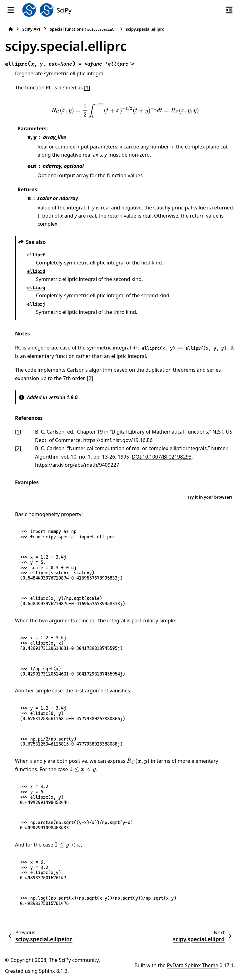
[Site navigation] (11, 10)
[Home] (11, 29)
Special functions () (83, 29)
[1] (87, 88)
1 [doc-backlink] (18, 432)
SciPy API (31, 29)
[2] (90, 378)
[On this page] (229, 10)
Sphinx (47, 971)
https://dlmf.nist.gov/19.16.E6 (118, 440)
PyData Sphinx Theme (192, 965)
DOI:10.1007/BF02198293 (162, 457)
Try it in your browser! (210, 497)
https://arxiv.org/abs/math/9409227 (77, 465)
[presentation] (125, 111)
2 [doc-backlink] (18, 448)
